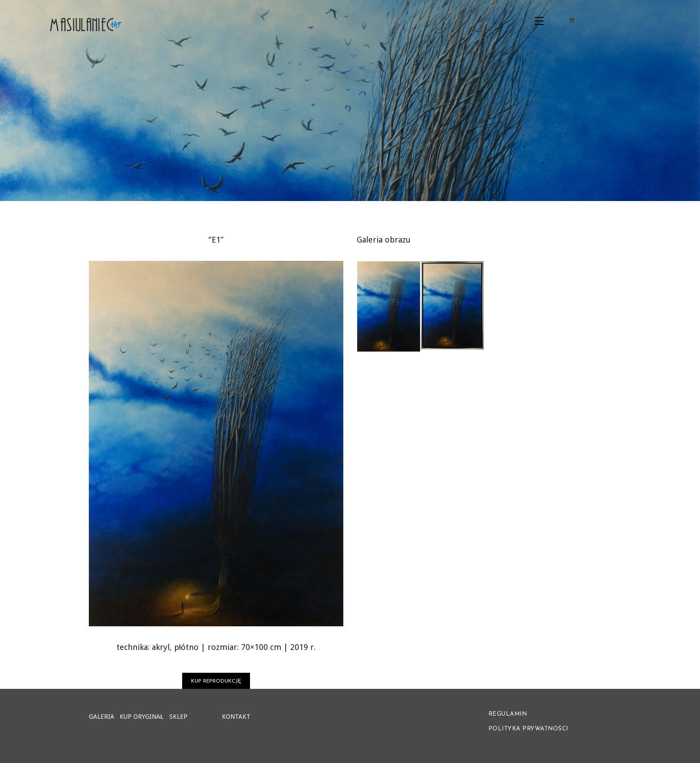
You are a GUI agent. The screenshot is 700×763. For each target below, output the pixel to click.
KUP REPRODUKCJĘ (216, 681)
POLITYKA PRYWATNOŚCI (528, 729)
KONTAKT (236, 717)
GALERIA (102, 717)
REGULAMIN (508, 714)
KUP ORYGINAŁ (142, 717)
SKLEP (178, 717)
